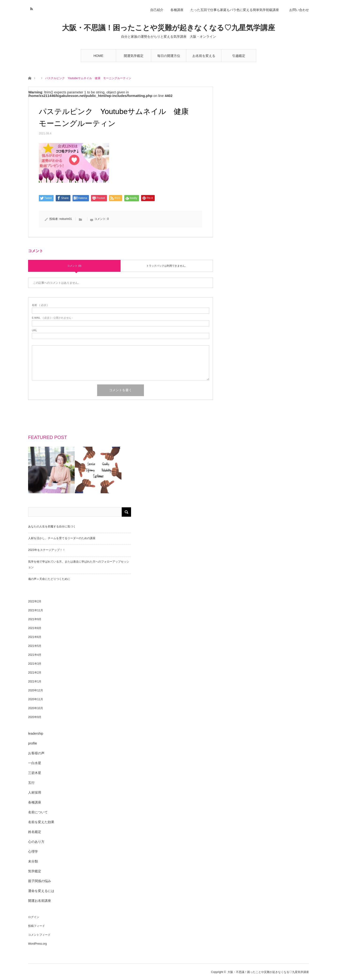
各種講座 (177, 10)
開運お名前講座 (40, 901)
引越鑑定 (239, 56)
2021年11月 (36, 610)
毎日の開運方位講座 (169, 58)
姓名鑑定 (35, 832)
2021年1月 (35, 682)
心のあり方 (36, 842)
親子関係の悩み (40, 881)
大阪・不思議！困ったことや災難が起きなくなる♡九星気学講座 (168, 28)
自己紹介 (157, 10)
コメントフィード (39, 935)
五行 (31, 783)
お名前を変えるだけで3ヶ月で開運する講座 (204, 58)
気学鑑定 (35, 871)
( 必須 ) (40, 305)
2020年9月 (35, 717)
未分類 (33, 861)
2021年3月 (35, 664)
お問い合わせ (299, 10)
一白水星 (35, 763)
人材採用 (35, 792)
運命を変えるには (41, 891)
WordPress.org (37, 944)
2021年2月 (35, 673)
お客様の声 (36, 753)
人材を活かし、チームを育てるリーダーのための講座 (62, 538)
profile (33, 743)
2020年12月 (36, 690)
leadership (36, 733)
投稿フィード (37, 926)
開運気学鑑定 (134, 56)
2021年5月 (35, 646)
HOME (99, 56)
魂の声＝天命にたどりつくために (49, 579)
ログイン (34, 917)
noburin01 (66, 219)
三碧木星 (35, 773)
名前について (38, 812)
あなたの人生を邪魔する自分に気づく (52, 527)
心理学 (33, 851)
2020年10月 (36, 708)
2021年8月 (35, 628)
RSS (31, 8)
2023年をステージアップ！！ (47, 550)
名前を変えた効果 (41, 822)
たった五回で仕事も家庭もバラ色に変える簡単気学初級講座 (236, 10)
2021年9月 (35, 619)
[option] (51, 470)
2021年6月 (35, 637)
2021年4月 (35, 655)
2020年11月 (36, 699)
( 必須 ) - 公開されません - (52, 318)
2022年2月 (35, 601)
